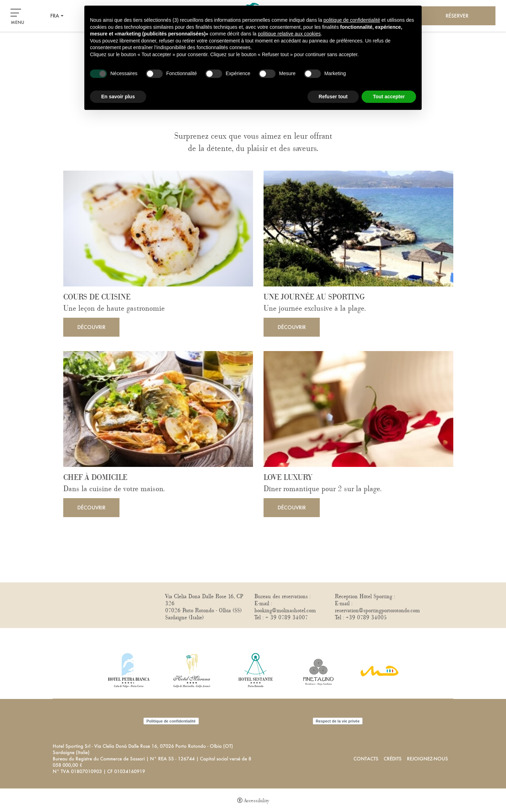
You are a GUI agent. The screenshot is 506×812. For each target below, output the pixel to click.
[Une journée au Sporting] (358, 229)
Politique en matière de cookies (256, 721)
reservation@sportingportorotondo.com (377, 610)
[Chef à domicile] (158, 409)
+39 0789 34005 (366, 618)
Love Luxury (288, 478)
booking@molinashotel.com (285, 610)
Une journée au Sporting (314, 297)
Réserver (457, 16)
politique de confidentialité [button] (352, 20)
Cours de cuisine (97, 297)
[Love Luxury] (358, 409)
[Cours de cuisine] (158, 229)
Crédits (393, 758)
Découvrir (91, 327)
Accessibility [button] (257, 801)
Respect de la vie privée (338, 721)
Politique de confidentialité (171, 721)
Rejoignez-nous (427, 758)
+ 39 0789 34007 (287, 618)
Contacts (366, 758)
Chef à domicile (95, 478)
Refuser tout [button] (333, 97)
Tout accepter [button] (389, 97)
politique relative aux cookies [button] (289, 34)
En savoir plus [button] (118, 97)
